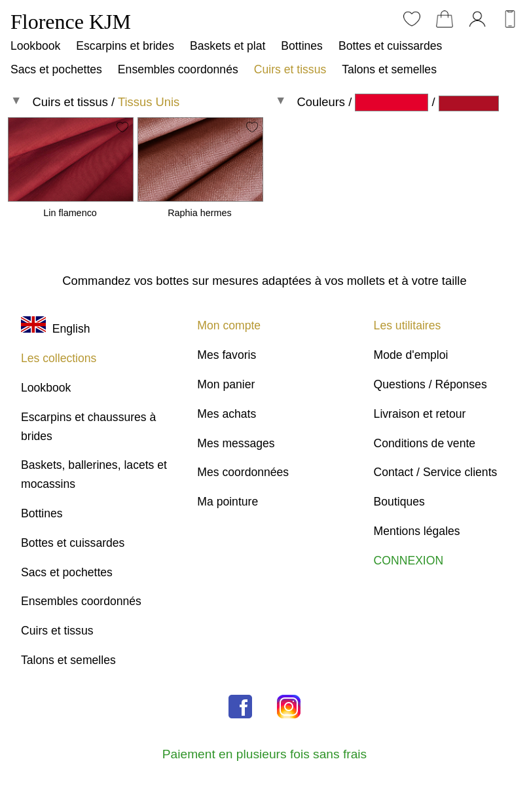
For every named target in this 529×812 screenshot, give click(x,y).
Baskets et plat (228, 46)
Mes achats (227, 414)
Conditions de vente (425, 443)
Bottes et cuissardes (390, 46)
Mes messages (236, 443)
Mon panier (226, 384)
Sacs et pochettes (56, 69)
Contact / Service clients (436, 472)
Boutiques (399, 502)
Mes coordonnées (243, 472)
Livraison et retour (420, 414)
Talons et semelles (389, 69)
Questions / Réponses (430, 384)
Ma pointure (228, 502)
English (55, 329)
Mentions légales (417, 531)
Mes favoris (227, 355)
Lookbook (35, 46)
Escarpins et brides (125, 46)
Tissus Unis (149, 102)
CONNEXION (409, 561)
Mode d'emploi (411, 355)
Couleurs (321, 102)
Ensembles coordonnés (178, 69)
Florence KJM (71, 22)
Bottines (302, 46)
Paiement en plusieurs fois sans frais (264, 754)
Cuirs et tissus (290, 69)
